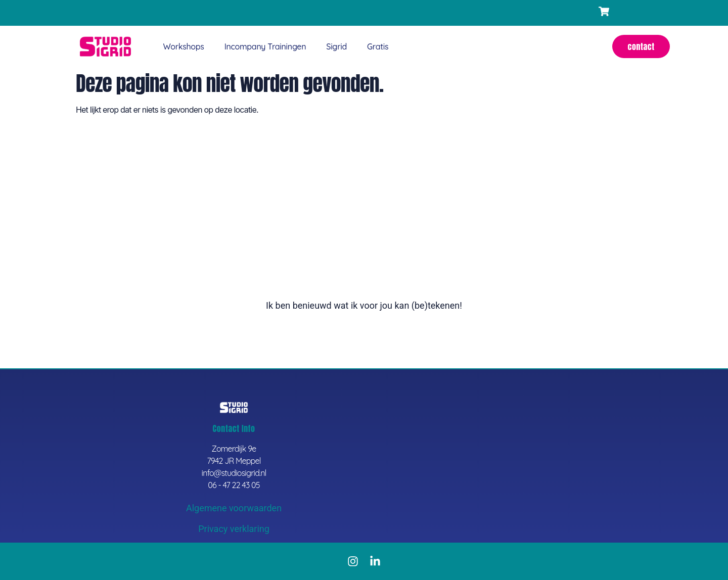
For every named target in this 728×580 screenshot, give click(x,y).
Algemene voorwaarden (234, 508)
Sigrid (336, 46)
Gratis (378, 46)
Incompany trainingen (265, 46)
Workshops (183, 46)
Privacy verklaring (234, 529)
